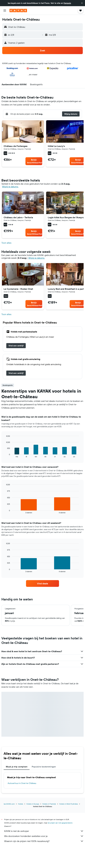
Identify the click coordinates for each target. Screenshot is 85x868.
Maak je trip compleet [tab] (17, 767)
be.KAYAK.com (9, 804)
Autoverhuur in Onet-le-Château (22, 783)
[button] (82, 3)
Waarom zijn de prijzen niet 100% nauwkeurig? (44, 841)
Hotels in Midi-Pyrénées (69, 804)
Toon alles (6, 243)
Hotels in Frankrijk (49, 804)
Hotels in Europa (33, 804)
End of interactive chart (5, 455)
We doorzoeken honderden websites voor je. (44, 836)
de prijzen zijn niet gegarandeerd (60, 823)
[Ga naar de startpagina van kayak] (18, 11)
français (67, 3)
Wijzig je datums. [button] (10, 187)
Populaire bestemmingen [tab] (44, 767)
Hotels (21, 804)
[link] (34, 161)
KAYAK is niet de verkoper (44, 831)
